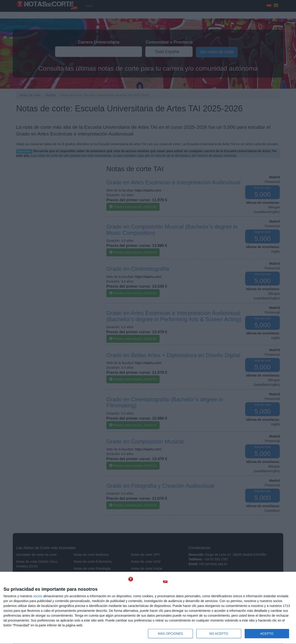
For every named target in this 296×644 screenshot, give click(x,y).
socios (38, 596)
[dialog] (148, 608)
